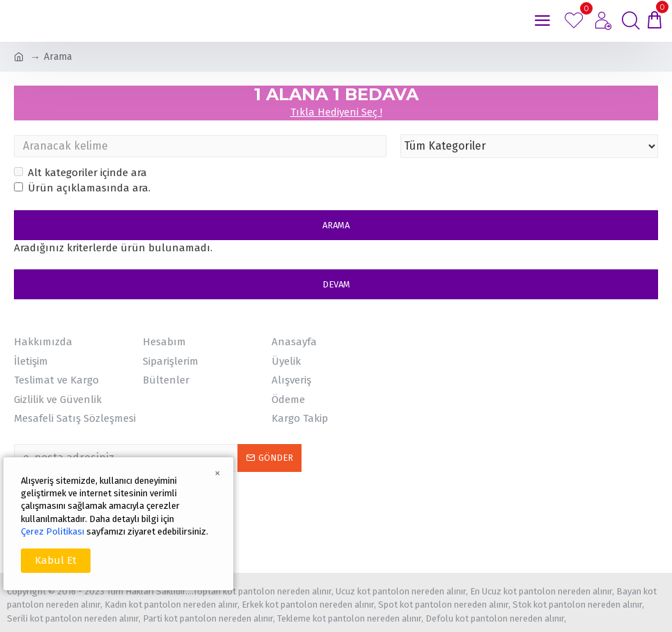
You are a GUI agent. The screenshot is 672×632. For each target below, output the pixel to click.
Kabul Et (56, 560)
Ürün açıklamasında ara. (82, 188)
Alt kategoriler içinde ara (80, 173)
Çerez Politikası (53, 531)
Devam (336, 284)
